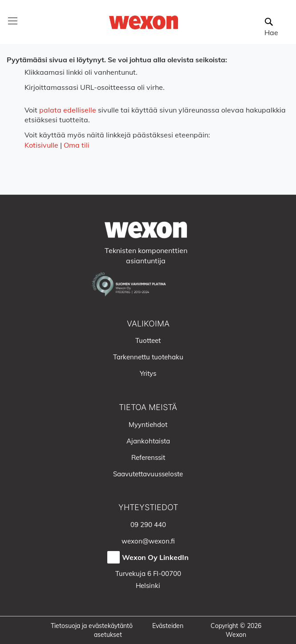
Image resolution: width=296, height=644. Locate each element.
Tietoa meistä (148, 407)
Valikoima (148, 324)
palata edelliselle (68, 110)
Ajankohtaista (148, 441)
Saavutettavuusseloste (148, 474)
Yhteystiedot (148, 507)
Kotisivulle (41, 145)
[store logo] (144, 22)
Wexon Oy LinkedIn (155, 557)
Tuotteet (148, 340)
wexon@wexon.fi (148, 541)
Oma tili (77, 145)
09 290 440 (148, 525)
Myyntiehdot (148, 425)
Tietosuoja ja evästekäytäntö (92, 626)
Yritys (148, 373)
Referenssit (148, 457)
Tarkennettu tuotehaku (148, 357)
